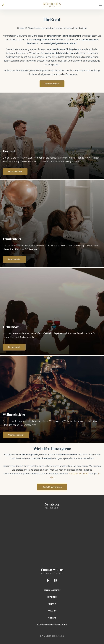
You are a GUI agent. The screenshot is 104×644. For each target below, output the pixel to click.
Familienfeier (14, 259)
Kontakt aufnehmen (52, 487)
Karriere (52, 597)
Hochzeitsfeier (15, 172)
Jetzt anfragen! (52, 84)
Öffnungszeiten (52, 590)
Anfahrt (52, 611)
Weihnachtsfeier (16, 435)
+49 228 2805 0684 (4, 7)
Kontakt (52, 604)
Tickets (52, 618)
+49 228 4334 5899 (78, 474)
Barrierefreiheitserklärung (52, 625)
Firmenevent (14, 347)
